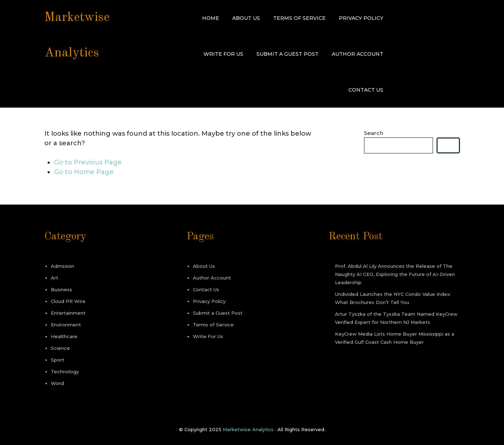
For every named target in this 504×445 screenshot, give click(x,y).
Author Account (357, 54)
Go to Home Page (84, 172)
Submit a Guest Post (288, 54)
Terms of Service (299, 18)
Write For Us (223, 54)
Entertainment (68, 313)
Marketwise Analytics (248, 429)
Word (57, 383)
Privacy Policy (361, 18)
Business (61, 289)
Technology (65, 371)
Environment (66, 325)
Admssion (63, 266)
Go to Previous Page (88, 162)
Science (60, 348)
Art (55, 278)
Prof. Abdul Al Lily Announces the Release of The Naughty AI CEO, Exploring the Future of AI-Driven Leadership (395, 274)
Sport (58, 360)
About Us (246, 18)
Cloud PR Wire (68, 301)
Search (374, 133)
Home (211, 18)
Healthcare (64, 336)
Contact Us (366, 90)
